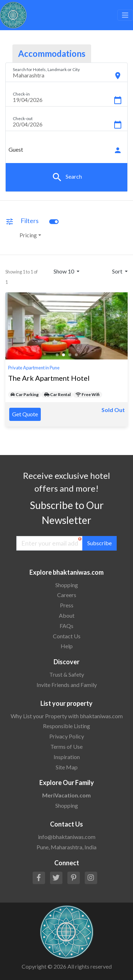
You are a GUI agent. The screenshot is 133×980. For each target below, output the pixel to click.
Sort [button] (118, 271)
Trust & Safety (67, 674)
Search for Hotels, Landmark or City (46, 69)
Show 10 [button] (64, 271)
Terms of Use (66, 746)
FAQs (66, 626)
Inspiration (67, 757)
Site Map (67, 767)
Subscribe (99, 543)
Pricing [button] (28, 235)
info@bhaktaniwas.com (67, 837)
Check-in (21, 94)
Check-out (23, 118)
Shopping (67, 585)
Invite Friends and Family (67, 685)
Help (67, 646)
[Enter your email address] (49, 543)
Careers (67, 595)
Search (67, 177)
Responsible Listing (66, 726)
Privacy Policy (67, 736)
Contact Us (67, 636)
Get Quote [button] (25, 414)
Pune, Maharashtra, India (66, 847)
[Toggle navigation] (125, 15)
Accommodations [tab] (52, 53)
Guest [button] (16, 149)
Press (67, 605)
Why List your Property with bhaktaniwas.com (67, 716)
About (67, 615)
